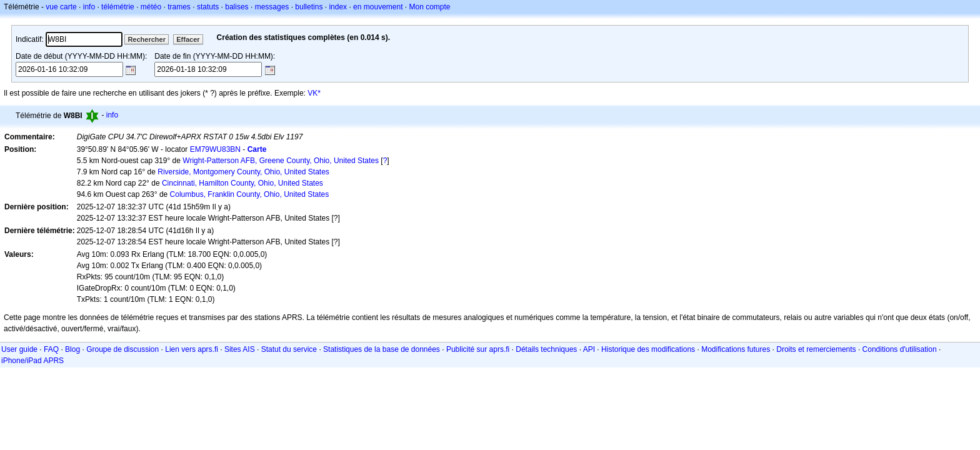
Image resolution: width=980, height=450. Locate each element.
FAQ (51, 349)
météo (151, 7)
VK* (314, 93)
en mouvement (378, 7)
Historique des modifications (648, 349)
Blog (72, 349)
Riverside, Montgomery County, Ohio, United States (243, 172)
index (338, 7)
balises (237, 7)
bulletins (309, 7)
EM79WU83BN (215, 149)
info (89, 7)
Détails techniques (546, 349)
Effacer (188, 39)
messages (272, 7)
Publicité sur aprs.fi (478, 349)
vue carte (61, 7)
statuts (208, 7)
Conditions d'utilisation (900, 349)
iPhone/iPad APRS (32, 361)
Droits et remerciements (816, 349)
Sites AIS (240, 349)
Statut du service (289, 349)
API (589, 349)
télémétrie (118, 7)
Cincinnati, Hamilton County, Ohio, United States (242, 183)
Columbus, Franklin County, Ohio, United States (250, 194)
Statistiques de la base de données (382, 349)
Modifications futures (736, 349)
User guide (19, 349)
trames (179, 7)
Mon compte (430, 7)
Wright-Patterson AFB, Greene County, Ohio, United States (281, 161)
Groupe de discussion (122, 349)
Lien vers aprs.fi (192, 349)
